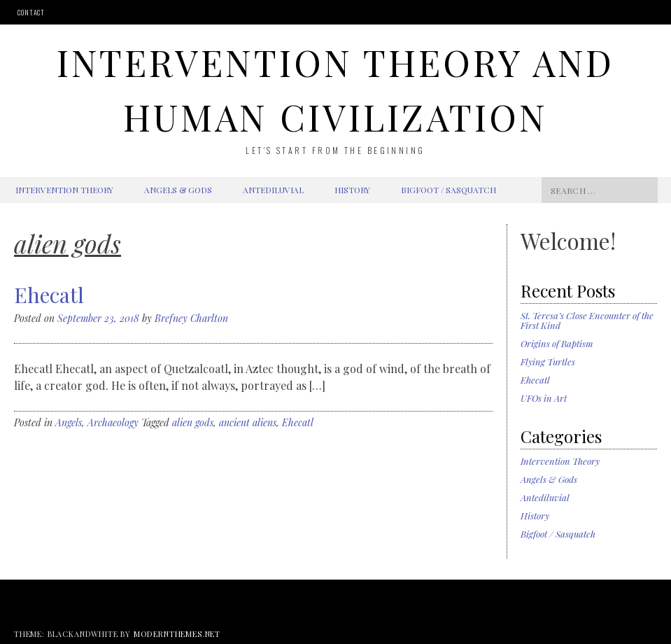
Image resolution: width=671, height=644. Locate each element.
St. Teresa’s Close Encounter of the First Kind (587, 320)
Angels (69, 422)
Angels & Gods (178, 190)
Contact (31, 12)
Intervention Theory (64, 190)
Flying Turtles (548, 362)
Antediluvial (273, 190)
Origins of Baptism (557, 343)
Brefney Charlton (191, 318)
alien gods (193, 422)
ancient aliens (248, 422)
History (352, 190)
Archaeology (113, 422)
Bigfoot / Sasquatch (448, 190)
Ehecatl (49, 295)
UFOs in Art (544, 398)
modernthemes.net (177, 634)
